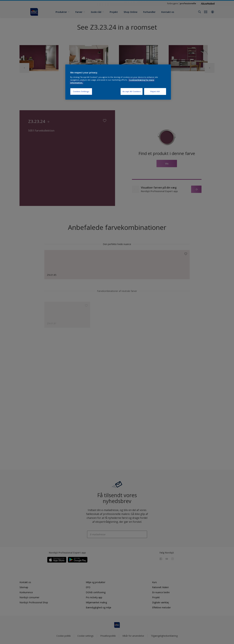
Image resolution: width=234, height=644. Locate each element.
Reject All (155, 91)
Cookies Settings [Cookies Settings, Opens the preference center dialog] (81, 91)
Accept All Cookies (132, 91)
